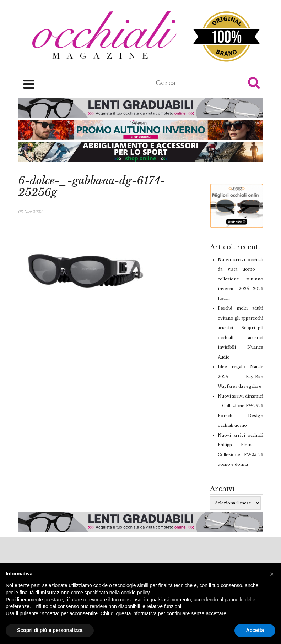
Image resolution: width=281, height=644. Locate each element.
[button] (254, 82)
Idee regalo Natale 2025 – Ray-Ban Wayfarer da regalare (241, 376)
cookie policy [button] (135, 593)
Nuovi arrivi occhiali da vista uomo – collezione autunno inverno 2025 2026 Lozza (241, 279)
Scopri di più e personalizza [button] (50, 630)
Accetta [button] (255, 630)
